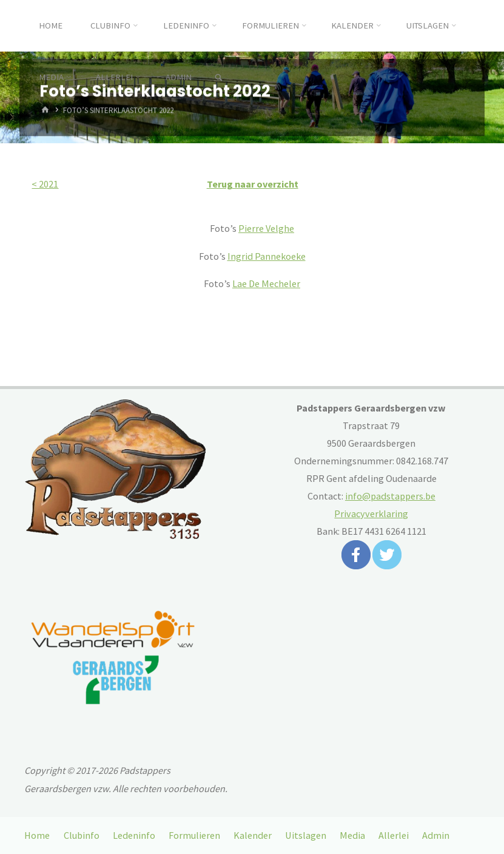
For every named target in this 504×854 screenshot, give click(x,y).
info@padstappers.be (390, 496)
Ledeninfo (134, 835)
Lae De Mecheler (266, 283)
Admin (436, 835)
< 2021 (45, 184)
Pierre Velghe (266, 228)
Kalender (253, 835)
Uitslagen (306, 835)
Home (37, 835)
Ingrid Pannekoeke (267, 256)
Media (352, 835)
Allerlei (394, 835)
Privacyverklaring (371, 513)
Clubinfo (82, 835)
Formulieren (194, 835)
